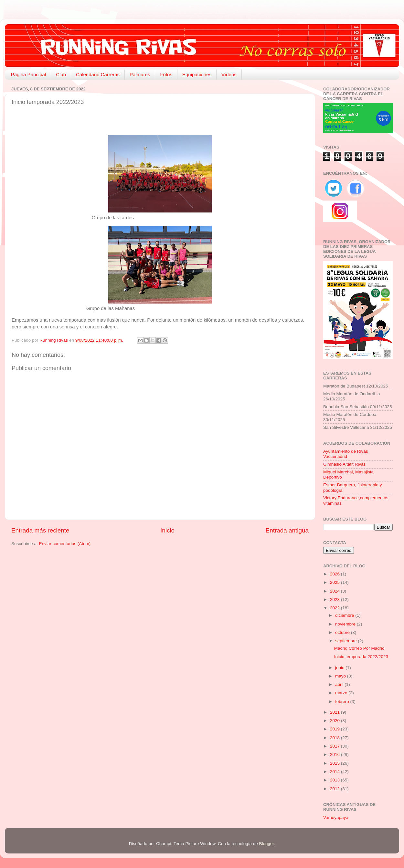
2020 (335, 721)
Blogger (267, 844)
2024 (335, 591)
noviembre (346, 624)
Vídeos (229, 74)
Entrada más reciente (40, 530)
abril (340, 684)
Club (61, 74)
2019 (335, 729)
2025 (335, 582)
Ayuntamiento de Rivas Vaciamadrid (346, 454)
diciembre (345, 615)
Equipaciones (197, 74)
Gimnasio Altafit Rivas (344, 464)
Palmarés (140, 74)
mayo (341, 676)
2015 (335, 763)
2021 (335, 712)
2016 (335, 754)
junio (340, 668)
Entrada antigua (287, 530)
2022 (335, 608)
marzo (342, 693)
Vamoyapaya (336, 817)
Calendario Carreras (98, 74)
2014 (335, 772)
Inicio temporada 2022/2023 (361, 657)
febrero (343, 702)
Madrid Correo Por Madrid (359, 648)
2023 (335, 599)
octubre (343, 632)
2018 (335, 738)
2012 (335, 789)
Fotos (166, 74)
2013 (335, 780)
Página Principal (28, 74)
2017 (335, 746)
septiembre (347, 641)
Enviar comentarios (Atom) (65, 544)
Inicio (167, 530)
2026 (335, 574)
